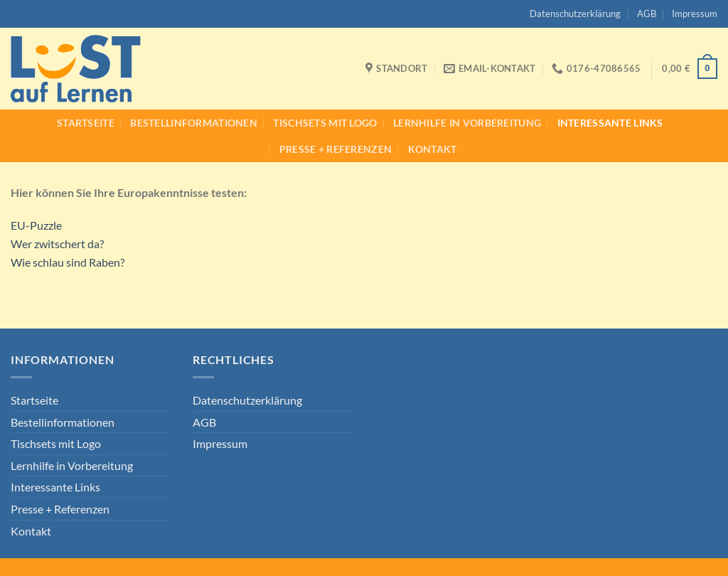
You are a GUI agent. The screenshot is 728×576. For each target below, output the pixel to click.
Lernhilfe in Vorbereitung (467, 123)
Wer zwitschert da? (57, 244)
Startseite (86, 123)
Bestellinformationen (194, 123)
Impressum (695, 14)
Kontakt (433, 149)
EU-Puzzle (36, 225)
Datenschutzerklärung (575, 14)
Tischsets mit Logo (325, 123)
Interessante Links (610, 123)
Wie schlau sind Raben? (68, 262)
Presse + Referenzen (336, 149)
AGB (647, 14)
